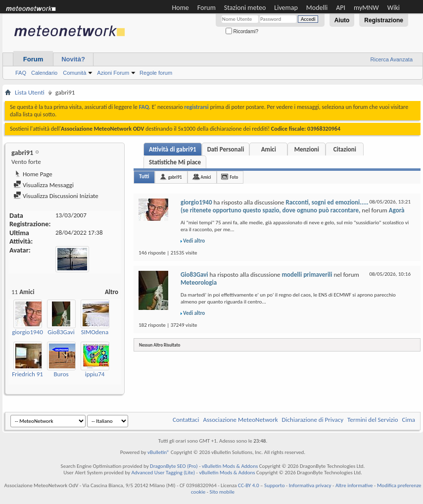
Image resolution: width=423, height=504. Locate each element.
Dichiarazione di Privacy (313, 420)
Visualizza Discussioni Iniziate (56, 196)
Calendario (44, 73)
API (341, 8)
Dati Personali (226, 149)
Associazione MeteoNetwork (241, 420)
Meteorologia (199, 282)
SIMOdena (95, 332)
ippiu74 (95, 374)
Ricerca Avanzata (392, 59)
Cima (408, 420)
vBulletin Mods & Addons (230, 466)
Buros (61, 374)
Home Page (33, 174)
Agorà (397, 210)
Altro (112, 292)
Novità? (73, 59)
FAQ (21, 73)
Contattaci (186, 420)
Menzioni (307, 149)
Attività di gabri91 (173, 149)
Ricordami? (242, 31)
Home (181, 8)
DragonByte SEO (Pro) (174, 466)
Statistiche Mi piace (175, 162)
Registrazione (384, 20)
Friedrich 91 (27, 374)
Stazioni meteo (245, 8)
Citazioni (345, 149)
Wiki (394, 8)
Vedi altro (194, 241)
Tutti (144, 176)
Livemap (286, 8)
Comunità (74, 73)
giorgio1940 (27, 332)
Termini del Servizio (373, 420)
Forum (207, 8)
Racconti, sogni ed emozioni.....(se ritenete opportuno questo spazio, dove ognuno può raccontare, (275, 206)
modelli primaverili (307, 275)
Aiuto (342, 20)
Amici (269, 149)
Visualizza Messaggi (44, 185)
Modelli (317, 8)
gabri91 (175, 177)
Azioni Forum (113, 73)
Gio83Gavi (61, 332)
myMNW (366, 8)
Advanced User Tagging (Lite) (163, 473)
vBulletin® (159, 452)
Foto (234, 177)
